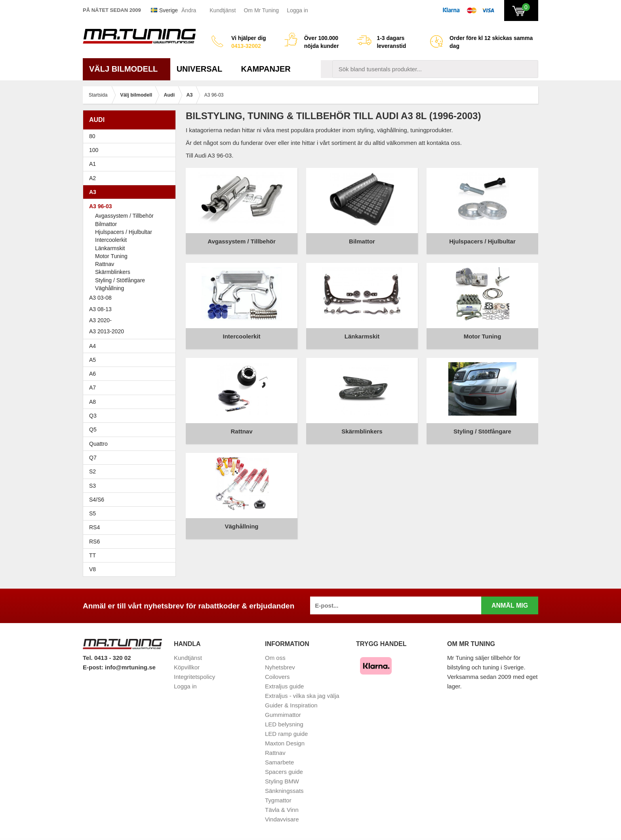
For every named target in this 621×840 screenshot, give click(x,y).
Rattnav (105, 264)
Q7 (93, 458)
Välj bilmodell (127, 69)
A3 (131, 192)
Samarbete (279, 762)
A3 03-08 (131, 298)
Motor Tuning (111, 256)
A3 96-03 (131, 206)
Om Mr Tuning (261, 10)
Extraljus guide (284, 686)
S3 (131, 486)
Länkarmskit (110, 248)
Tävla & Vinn (282, 810)
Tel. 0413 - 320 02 (107, 658)
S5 (92, 513)
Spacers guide (284, 772)
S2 (92, 471)
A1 (131, 164)
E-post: (94, 667)
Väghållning (110, 288)
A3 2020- (100, 320)
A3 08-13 (131, 309)
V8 (92, 569)
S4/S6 (131, 500)
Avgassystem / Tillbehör (124, 216)
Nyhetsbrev (280, 667)
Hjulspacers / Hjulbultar (124, 232)
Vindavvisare (282, 819)
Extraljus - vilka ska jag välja (302, 696)
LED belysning (284, 724)
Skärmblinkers (113, 272)
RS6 (94, 542)
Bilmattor (106, 224)
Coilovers (277, 677)
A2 (131, 178)
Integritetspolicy (194, 677)
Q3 (93, 416)
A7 (131, 388)
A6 (131, 374)
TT (131, 555)
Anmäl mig (510, 605)
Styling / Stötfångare (120, 280)
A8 (92, 402)
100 (131, 150)
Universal (203, 69)
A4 (131, 346)
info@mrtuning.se (130, 667)
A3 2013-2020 (131, 331)
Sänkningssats (284, 791)
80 (131, 136)
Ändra (189, 10)
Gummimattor (283, 715)
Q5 (93, 430)
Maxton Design (285, 743)
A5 (131, 360)
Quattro (98, 444)
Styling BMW (282, 781)
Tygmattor (278, 800)
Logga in (297, 10)
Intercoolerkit (111, 240)
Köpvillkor (187, 667)
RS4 (94, 527)
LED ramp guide (286, 734)
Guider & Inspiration (291, 705)
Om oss (275, 658)
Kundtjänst (223, 10)
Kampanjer (266, 69)
